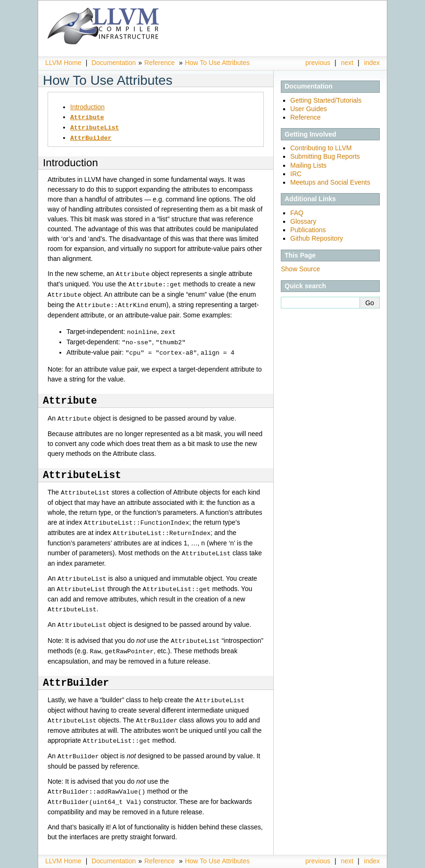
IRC (296, 174)
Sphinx (360, 861)
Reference (159, 63)
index (372, 63)
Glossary (303, 221)
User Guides (309, 109)
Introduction (87, 107)
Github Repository (317, 238)
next (347, 63)
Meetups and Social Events (330, 182)
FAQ (297, 213)
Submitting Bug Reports (325, 156)
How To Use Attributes (217, 63)
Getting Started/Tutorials (326, 100)
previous (318, 63)
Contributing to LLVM (321, 148)
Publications (308, 230)
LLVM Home (63, 63)
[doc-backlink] (70, 396)
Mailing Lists (308, 165)
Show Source (300, 269)
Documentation (114, 63)
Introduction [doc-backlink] (70, 161)
